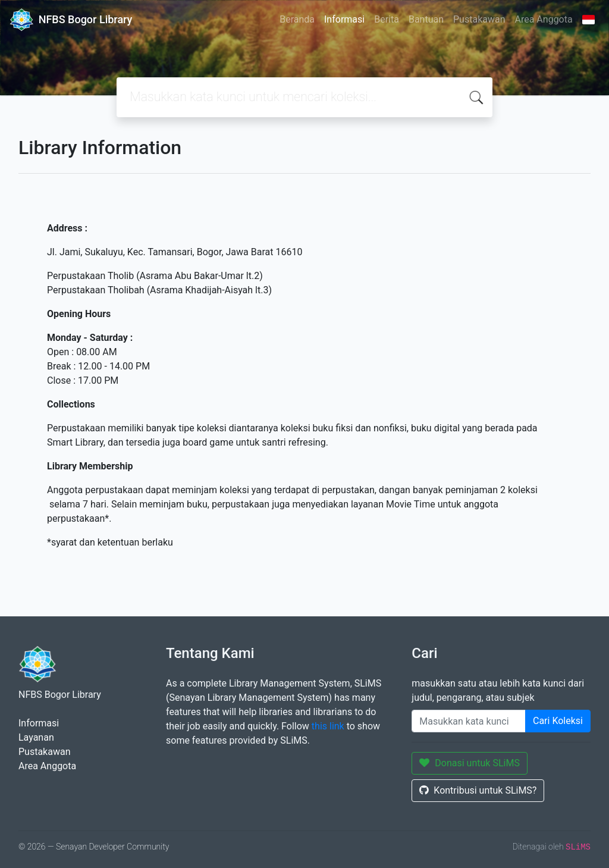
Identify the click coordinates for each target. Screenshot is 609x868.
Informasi (344, 19)
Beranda (297, 19)
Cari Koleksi (558, 721)
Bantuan (426, 19)
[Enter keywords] (469, 721)
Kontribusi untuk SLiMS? (478, 790)
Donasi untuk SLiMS (470, 763)
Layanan (36, 737)
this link (328, 726)
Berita (387, 19)
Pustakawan (479, 19)
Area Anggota (544, 19)
